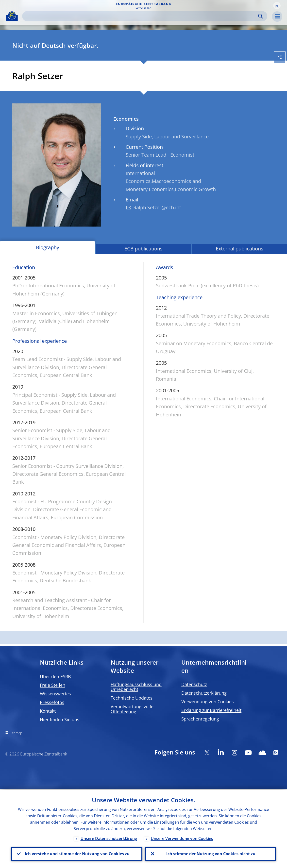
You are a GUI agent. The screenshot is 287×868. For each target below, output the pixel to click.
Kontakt (48, 711)
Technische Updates (132, 698)
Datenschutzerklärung (204, 693)
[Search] (141, 16)
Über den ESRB (55, 676)
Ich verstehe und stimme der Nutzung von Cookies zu (77, 853)
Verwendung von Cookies (208, 702)
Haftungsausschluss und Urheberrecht (136, 687)
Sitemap (16, 733)
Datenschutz (194, 684)
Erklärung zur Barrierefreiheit (211, 710)
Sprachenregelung (200, 719)
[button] (277, 6)
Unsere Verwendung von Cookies (182, 838)
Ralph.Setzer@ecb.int (157, 207)
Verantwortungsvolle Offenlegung (132, 709)
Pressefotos (52, 702)
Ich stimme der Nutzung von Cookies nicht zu (210, 853)
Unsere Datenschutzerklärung (109, 838)
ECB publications (143, 249)
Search (261, 16)
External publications (240, 249)
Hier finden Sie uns (60, 720)
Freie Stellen (53, 685)
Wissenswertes (55, 694)
